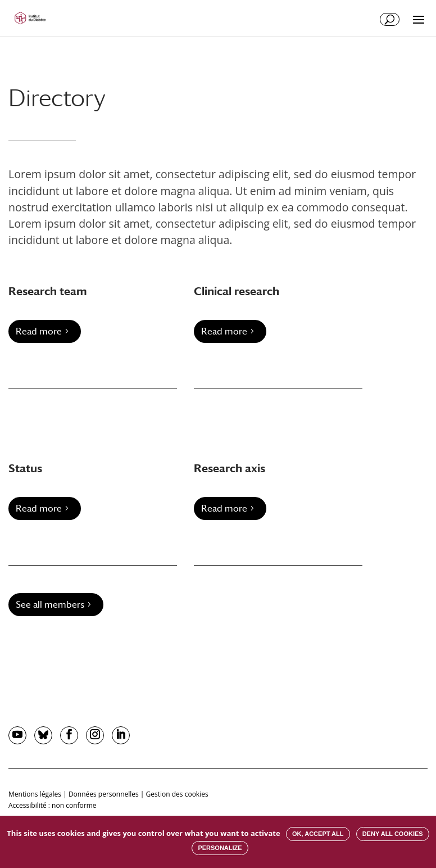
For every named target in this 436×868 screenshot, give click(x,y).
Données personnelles (104, 794)
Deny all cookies (393, 834)
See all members (50, 605)
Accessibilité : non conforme (53, 805)
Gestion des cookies (177, 794)
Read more (39, 331)
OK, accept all (318, 834)
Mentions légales (35, 794)
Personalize (220, 848)
